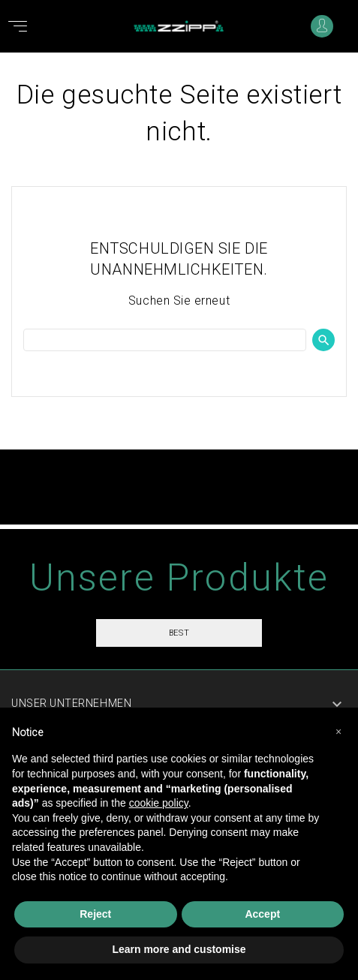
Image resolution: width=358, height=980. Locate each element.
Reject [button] (95, 914)
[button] (338, 732)
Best (179, 633)
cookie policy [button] (159, 803)
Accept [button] (262, 914)
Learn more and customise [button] (179, 949)
